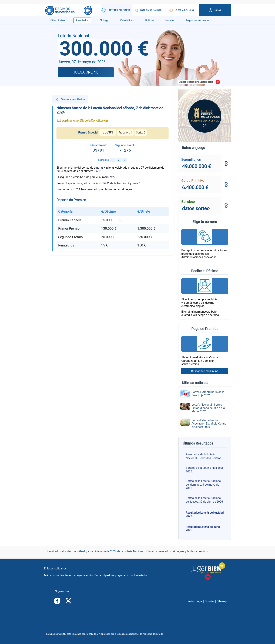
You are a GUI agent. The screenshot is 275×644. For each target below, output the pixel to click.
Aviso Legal (195, 601)
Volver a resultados (70, 100)
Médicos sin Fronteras (58, 575)
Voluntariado (139, 575)
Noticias (150, 20)
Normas (170, 20)
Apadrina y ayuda (114, 575)
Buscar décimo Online (205, 371)
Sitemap (222, 601)
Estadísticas (127, 20)
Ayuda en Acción (87, 575)
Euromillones (191, 160)
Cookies (210, 601)
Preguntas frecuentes (197, 20)
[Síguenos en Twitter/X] (68, 601)
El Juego (104, 20)
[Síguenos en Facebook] (57, 601)
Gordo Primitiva (193, 181)
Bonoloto (188, 202)
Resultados (82, 20)
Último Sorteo (57, 20)
